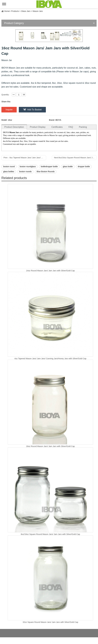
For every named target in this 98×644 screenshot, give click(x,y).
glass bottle (68, 167)
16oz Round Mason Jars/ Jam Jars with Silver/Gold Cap (50, 446)
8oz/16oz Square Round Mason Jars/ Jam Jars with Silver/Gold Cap (50, 534)
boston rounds (25, 172)
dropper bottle (84, 167)
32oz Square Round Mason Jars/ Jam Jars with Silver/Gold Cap (50, 622)
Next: (75, 158)
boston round (9, 167)
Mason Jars (38, 11)
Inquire (9, 110)
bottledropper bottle (49, 167)
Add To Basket (34, 110)
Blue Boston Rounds (46, 172)
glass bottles (9, 172)
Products (15, 11)
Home (7, 11)
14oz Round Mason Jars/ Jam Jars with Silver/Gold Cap (50, 271)
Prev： (25, 158)
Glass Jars (26, 11)
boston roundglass (28, 167)
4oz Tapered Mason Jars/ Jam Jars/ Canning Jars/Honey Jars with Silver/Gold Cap (50, 359)
